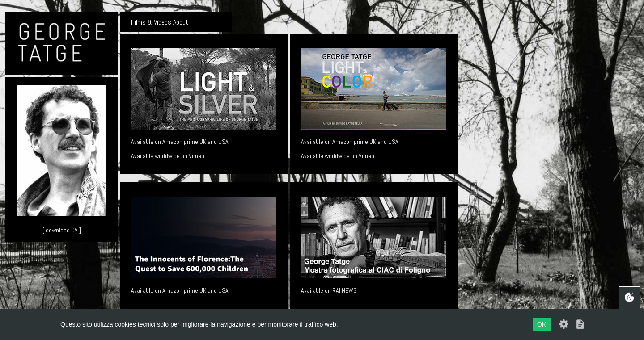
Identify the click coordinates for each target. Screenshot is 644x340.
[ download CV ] (62, 230)
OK (542, 324)
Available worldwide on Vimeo (168, 156)
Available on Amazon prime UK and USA (180, 142)
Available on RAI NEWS (329, 290)
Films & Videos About (160, 22)
